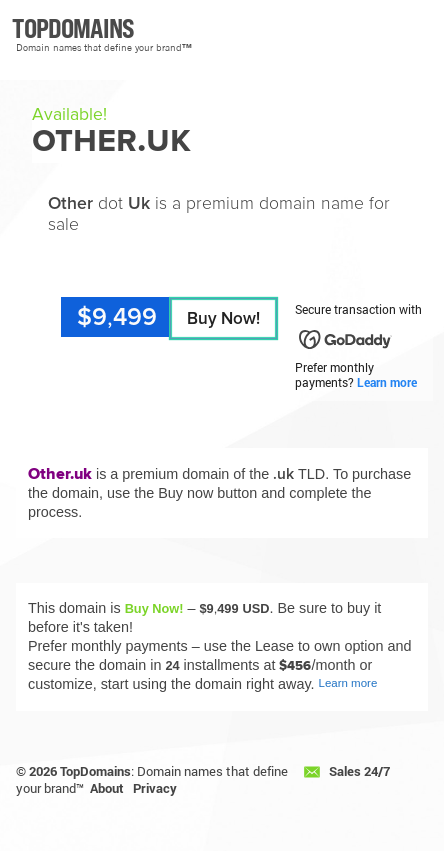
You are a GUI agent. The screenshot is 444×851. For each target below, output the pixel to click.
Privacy (155, 788)
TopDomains (95, 771)
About (107, 788)
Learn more (387, 382)
